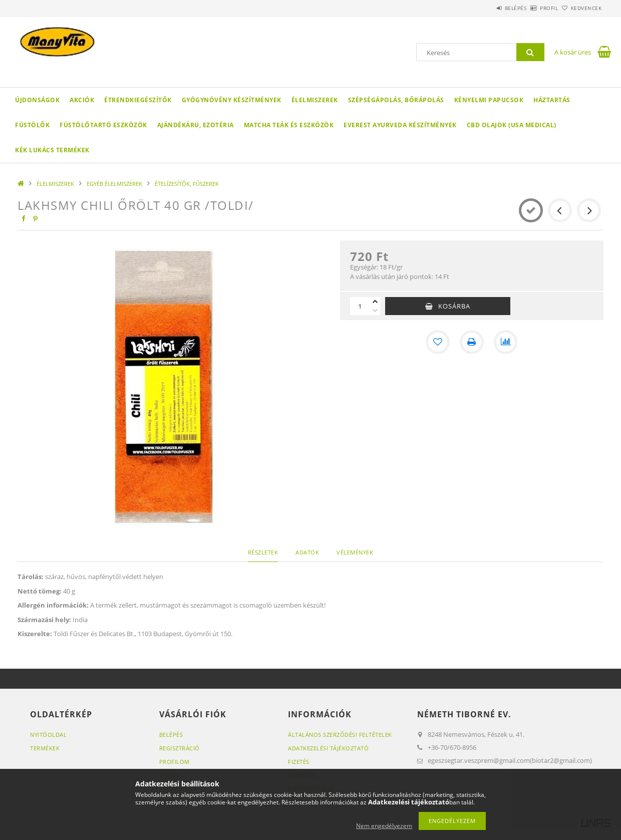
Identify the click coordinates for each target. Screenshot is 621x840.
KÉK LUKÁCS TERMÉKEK (52, 150)
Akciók (82, 100)
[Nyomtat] (472, 342)
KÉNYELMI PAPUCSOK (489, 100)
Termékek (45, 748)
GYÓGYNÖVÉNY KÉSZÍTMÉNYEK (232, 100)
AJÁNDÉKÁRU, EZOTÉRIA (196, 125)
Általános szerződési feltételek (340, 735)
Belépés (488, 8)
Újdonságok (37, 100)
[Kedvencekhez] (438, 342)
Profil (532, 8)
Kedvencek (581, 8)
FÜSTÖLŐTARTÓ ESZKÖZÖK (103, 125)
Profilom (175, 762)
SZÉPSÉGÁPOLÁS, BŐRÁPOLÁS (396, 100)
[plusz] (375, 302)
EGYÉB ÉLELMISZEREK (114, 184)
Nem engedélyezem (384, 826)
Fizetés (299, 762)
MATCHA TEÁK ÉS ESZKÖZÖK (289, 125)
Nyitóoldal (48, 735)
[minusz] (375, 311)
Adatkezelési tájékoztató (328, 748)
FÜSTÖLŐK (32, 125)
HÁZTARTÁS (552, 100)
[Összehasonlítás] (506, 342)
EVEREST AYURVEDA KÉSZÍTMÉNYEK (400, 125)
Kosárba (454, 306)
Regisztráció (180, 748)
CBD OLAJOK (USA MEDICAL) (512, 125)
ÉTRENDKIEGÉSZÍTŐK (138, 100)
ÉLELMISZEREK (315, 100)
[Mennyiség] (360, 306)
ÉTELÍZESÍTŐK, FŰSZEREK (187, 184)
